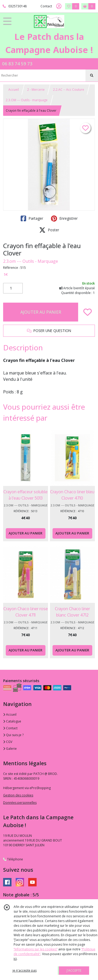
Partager (32, 218)
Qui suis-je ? (13, 735)
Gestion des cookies (18, 795)
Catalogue (12, 721)
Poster (49, 230)
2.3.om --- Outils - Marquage (31, 261)
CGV (8, 742)
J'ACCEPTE (74, 970)
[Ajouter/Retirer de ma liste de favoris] (88, 312)
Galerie (10, 749)
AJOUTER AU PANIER (41, 312)
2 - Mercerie (36, 90)
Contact (46, 6)
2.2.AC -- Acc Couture (69, 90)
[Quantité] (13, 288)
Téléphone (13, 859)
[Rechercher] (92, 76)
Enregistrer (64, 218)
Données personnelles (20, 803)
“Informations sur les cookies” (36, 949)
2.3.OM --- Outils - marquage (27, 100)
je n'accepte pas (25, 970)
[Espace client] (59, 6)
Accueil (14, 90)
